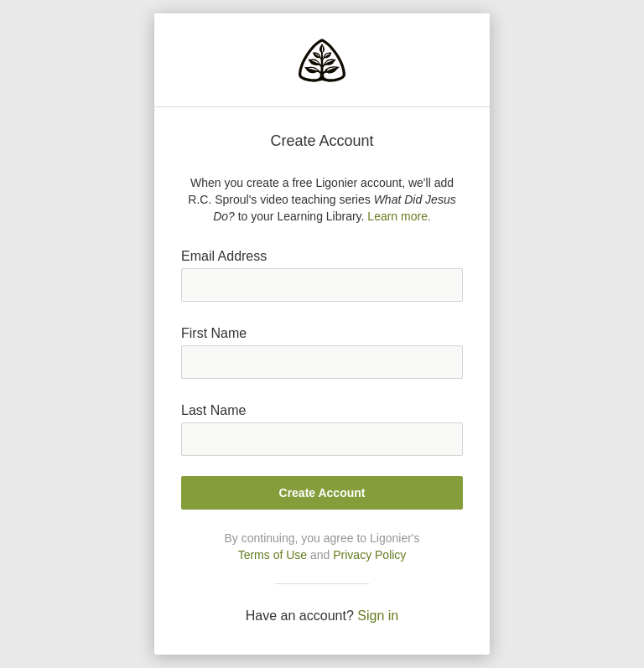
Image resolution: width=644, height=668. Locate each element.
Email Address (224, 256)
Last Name (213, 410)
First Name (214, 333)
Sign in (378, 616)
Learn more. (399, 216)
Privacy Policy (369, 555)
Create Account (322, 493)
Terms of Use (273, 555)
